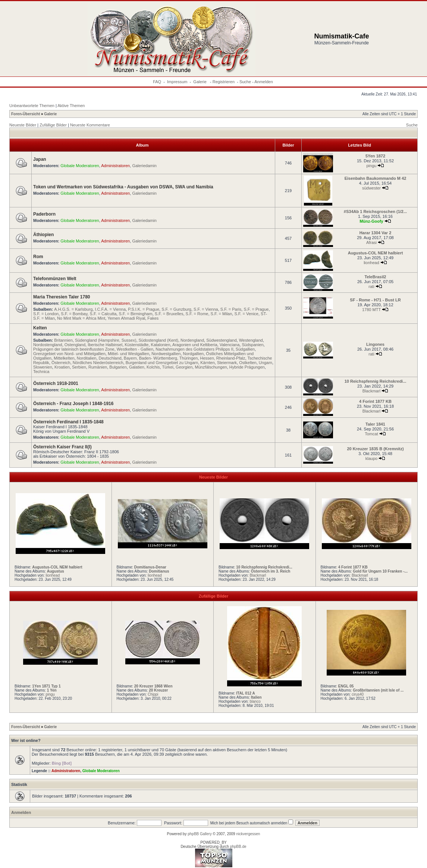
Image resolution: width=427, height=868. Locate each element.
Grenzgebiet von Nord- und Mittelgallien (69, 354)
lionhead (371, 263)
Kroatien (62, 367)
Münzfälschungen (211, 367)
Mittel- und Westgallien (128, 354)
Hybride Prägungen (247, 367)
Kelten (40, 328)
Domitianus (159, 571)
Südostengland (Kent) (158, 340)
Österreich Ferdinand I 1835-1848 (68, 422)
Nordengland (192, 340)
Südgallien (245, 349)
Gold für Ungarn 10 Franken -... (380, 571)
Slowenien (43, 367)
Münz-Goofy (371, 221)
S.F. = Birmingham (135, 314)
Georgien (184, 367)
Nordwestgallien (166, 354)
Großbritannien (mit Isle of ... (378, 690)
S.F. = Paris (231, 309)
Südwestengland (221, 340)
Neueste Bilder (23, 125)
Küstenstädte (136, 345)
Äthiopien (43, 235)
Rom (38, 257)
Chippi (153, 694)
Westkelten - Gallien (135, 349)
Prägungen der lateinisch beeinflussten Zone (74, 349)
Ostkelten (248, 363)
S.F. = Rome (197, 314)
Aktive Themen (71, 106)
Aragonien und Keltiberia (195, 345)
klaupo (371, 458)
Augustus (56, 571)
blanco (255, 701)
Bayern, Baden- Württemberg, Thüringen (161, 358)
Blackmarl (371, 391)
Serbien (79, 367)
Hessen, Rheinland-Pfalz (222, 358)
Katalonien (161, 345)
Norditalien (87, 358)
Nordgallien (194, 354)
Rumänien (98, 367)
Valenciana (230, 345)
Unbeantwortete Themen (32, 106)
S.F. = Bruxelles (169, 314)
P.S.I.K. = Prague (144, 309)
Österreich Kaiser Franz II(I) (62, 447)
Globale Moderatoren (80, 166)
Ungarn (266, 363)
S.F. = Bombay (74, 314)
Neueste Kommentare (90, 125)
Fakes (153, 318)
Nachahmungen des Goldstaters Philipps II (194, 349)
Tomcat (371, 434)
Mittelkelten (64, 358)
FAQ (157, 82)
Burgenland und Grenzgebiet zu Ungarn (162, 363)
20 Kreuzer (158, 690)
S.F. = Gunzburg (176, 309)
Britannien (63, 340)
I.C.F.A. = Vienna (110, 309)
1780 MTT (371, 310)
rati (371, 286)
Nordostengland (48, 345)
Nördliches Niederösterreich (98, 363)
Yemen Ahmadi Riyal (126, 318)
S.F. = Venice (246, 314)
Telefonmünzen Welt (55, 279)
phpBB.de (238, 847)
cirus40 (358, 694)
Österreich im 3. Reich (271, 571)
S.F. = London (46, 314)
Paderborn (44, 214)
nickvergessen (248, 834)
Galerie (200, 82)
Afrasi (371, 242)
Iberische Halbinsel (105, 345)
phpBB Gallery (200, 834)
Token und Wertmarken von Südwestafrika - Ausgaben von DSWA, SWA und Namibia (123, 187)
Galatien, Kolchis (145, 367)
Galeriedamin (144, 166)
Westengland (251, 340)
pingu (372, 166)
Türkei (168, 367)
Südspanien (252, 345)
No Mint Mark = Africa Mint (81, 318)
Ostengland (75, 345)
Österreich (61, 363)
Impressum (177, 82)
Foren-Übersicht (26, 114)
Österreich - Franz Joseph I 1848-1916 (73, 404)
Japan (40, 159)
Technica (41, 372)
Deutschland (110, 358)
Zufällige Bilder (53, 125)
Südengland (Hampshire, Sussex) (106, 340)
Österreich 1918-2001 (56, 383)
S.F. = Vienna (206, 309)
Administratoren (115, 166)
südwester (371, 188)
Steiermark (227, 363)
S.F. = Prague (256, 309)
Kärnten (208, 363)
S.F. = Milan (222, 314)
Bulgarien (118, 367)
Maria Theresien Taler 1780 (62, 297)
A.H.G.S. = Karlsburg (73, 309)
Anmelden (264, 82)
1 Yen (52, 690)
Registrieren (224, 82)
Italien (256, 697)
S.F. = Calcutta (103, 314)
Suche (245, 82)
